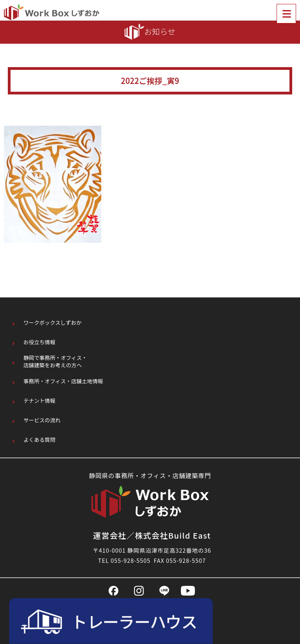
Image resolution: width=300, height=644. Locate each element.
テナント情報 (39, 401)
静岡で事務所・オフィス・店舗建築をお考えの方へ (55, 362)
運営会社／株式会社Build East (152, 535)
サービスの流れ (42, 420)
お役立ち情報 (39, 342)
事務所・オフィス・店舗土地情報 (63, 381)
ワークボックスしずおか (53, 323)
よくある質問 (39, 440)
